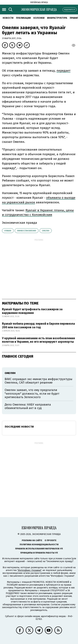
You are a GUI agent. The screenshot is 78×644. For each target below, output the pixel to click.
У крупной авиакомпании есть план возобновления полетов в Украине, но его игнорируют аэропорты (38, 340)
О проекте (50, 540)
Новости (8, 18)
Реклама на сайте (32, 540)
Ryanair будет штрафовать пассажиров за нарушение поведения (32, 311)
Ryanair (8, 231)
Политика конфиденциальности (39, 544)
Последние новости (19, 427)
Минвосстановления (27, 231)
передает (63, 71)
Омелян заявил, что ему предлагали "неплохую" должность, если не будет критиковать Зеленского (32, 394)
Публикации (23, 18)
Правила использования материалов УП (39, 549)
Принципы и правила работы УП (39, 553)
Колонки (39, 18)
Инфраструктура (57, 18)
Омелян (46, 231)
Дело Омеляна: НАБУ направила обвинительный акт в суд (28, 406)
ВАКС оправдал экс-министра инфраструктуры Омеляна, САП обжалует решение (39, 381)
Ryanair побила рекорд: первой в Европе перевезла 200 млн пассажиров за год (38, 325)
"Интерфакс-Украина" (29, 570)
